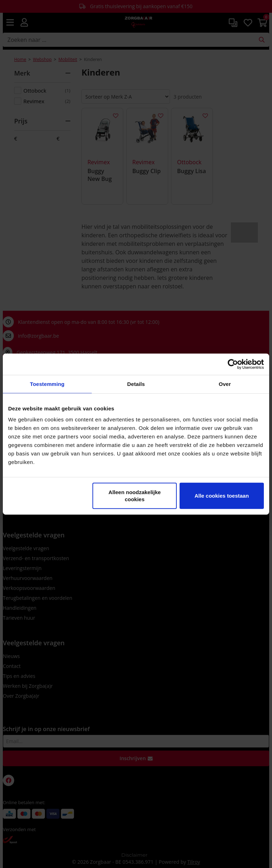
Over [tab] (225, 384)
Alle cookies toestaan (222, 496)
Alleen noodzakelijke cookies (135, 496)
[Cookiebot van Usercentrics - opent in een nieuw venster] (233, 364)
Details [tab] (136, 384)
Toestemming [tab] (47, 384)
